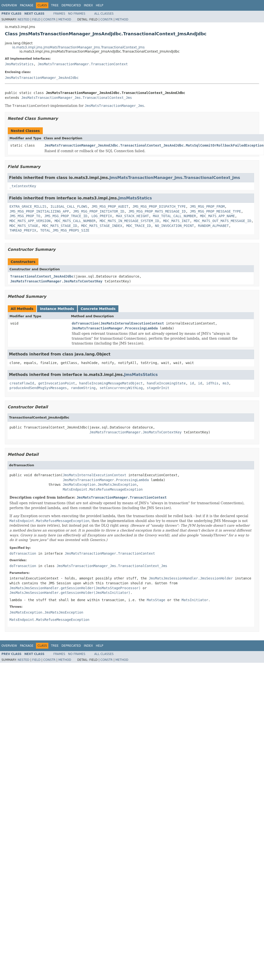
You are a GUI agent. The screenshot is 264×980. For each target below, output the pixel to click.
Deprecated (71, 5)
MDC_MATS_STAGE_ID (60, 226)
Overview (9, 5)
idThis (212, 383)
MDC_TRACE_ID (138, 226)
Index (88, 5)
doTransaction (85, 323)
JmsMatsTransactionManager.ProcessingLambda (115, 328)
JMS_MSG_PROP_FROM (207, 206)
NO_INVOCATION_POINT (174, 226)
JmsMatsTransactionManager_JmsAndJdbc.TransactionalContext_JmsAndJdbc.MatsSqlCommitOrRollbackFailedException (154, 145)
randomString (83, 388)
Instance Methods (57, 309)
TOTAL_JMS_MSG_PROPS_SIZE (65, 230)
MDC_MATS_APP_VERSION (30, 221)
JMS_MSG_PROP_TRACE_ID (66, 216)
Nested (23, 19)
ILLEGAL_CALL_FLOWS (69, 206)
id (192, 383)
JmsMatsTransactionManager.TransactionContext (83, 64)
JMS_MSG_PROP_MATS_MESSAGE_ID (157, 211)
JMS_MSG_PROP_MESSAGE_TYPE (216, 211)
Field (36, 19)
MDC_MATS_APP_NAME (217, 216)
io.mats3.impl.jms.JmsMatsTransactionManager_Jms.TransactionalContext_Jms (78, 47)
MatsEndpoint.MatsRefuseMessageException (103, 489)
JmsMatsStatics (19, 64)
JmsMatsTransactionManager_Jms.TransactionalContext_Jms (76, 98)
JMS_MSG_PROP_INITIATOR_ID (99, 211)
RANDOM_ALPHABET (213, 226)
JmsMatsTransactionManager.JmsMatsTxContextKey (56, 281)
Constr (49, 19)
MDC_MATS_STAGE (24, 226)
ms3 (226, 383)
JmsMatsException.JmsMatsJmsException (100, 485)
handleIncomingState (166, 383)
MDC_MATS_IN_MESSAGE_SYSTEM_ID (129, 221)
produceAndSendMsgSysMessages (38, 388)
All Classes (104, 14)
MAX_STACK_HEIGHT (132, 216)
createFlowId (22, 383)
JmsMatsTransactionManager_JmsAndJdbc (42, 78)
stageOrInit (158, 388)
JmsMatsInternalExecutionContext (132, 323)
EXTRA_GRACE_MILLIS (28, 206)
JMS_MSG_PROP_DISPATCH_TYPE (159, 206)
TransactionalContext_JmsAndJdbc (42, 276)
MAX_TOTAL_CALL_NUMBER (174, 216)
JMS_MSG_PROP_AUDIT (110, 206)
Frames (59, 14)
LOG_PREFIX (102, 216)
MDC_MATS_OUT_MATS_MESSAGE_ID (223, 221)
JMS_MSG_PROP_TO (25, 216)
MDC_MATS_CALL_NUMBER (75, 221)
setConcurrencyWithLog (121, 388)
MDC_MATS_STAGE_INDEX (102, 226)
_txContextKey (23, 186)
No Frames (77, 14)
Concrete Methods (98, 309)
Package (27, 5)
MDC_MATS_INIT (176, 221)
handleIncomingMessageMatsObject (111, 383)
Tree (55, 5)
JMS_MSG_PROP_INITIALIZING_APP (39, 211)
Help (100, 5)
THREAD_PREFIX (23, 230)
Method (65, 19)
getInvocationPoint (57, 383)
